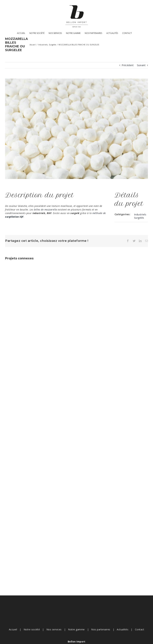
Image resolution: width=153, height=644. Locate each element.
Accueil (13, 629)
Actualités (123, 629)
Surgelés (139, 218)
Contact (140, 629)
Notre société (32, 629)
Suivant (141, 65)
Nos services (54, 629)
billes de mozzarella (46, 210)
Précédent (128, 65)
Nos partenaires (101, 629)
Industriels (140, 214)
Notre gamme (76, 629)
